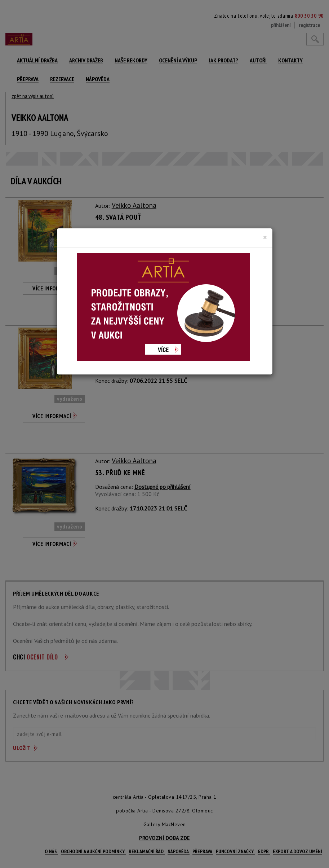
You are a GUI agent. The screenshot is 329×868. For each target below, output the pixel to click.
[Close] (265, 237)
